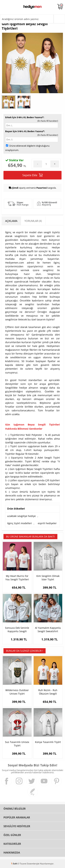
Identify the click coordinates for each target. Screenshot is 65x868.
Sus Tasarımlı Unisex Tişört (17, 744)
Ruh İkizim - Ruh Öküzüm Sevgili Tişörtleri (48, 692)
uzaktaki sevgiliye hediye (21, 516)
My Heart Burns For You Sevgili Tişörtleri (17, 578)
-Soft (14, 864)
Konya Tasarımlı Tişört (48, 742)
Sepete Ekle (32, 175)
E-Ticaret (22, 864)
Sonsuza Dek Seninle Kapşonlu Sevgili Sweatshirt (17, 630)
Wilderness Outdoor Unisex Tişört (17, 692)
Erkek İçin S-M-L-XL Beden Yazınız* (24, 117)
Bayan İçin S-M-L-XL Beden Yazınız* (25, 131)
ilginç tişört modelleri (19, 523)
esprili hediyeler (47, 523)
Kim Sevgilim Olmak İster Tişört (48, 578)
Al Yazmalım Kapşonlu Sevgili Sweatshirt (48, 630)
